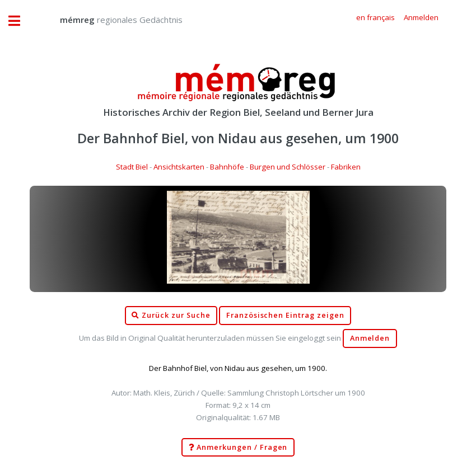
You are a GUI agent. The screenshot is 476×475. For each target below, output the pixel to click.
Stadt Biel (132, 167)
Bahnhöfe (227, 167)
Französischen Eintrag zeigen (285, 315)
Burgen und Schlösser (288, 167)
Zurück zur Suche (171, 316)
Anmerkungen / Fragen (238, 448)
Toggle (20, 21)
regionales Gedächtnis (110, 20)
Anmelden (370, 338)
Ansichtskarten (179, 167)
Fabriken (346, 167)
